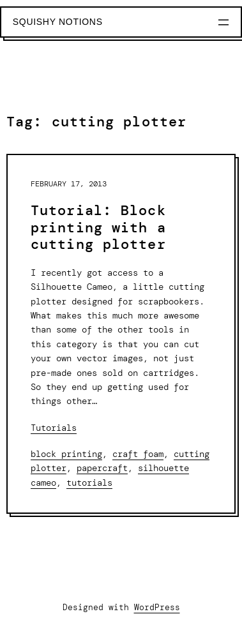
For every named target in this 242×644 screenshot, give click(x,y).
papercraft (102, 468)
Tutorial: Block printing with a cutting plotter (98, 228)
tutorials (89, 483)
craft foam (138, 454)
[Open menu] (223, 22)
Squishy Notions (58, 22)
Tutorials (54, 428)
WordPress (157, 607)
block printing (66, 454)
